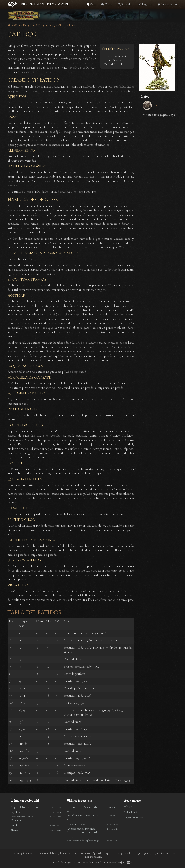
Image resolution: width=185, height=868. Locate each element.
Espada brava (17, 812)
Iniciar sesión (168, 4)
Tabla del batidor (114, 64)
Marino (14, 830)
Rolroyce (129, 807)
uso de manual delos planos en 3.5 (83, 841)
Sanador (15, 825)
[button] (158, 67)
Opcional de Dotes (76, 824)
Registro (145, 4)
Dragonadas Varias (134, 818)
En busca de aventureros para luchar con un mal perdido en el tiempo (82, 832)
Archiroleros (131, 812)
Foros (107, 4)
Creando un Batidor (118, 56)
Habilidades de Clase (119, 60)
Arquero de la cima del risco (24, 807)
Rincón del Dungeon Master (45, 5)
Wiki (91, 4)
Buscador (125, 4)
